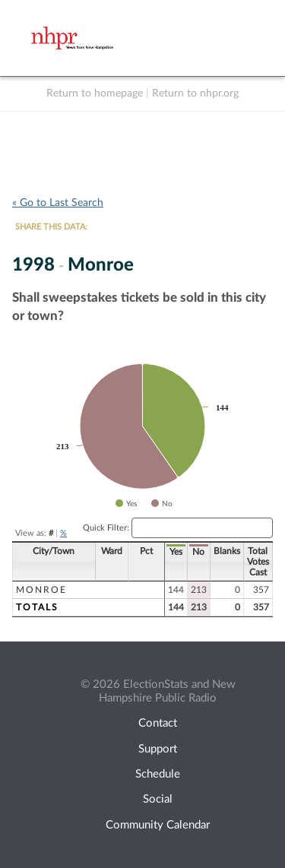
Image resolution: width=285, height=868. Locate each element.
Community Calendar (158, 825)
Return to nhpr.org (195, 93)
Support (158, 749)
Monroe (41, 590)
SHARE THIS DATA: (51, 227)
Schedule (158, 774)
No (198, 552)
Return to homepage (95, 93)
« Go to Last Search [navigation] (58, 203)
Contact (158, 723)
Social (158, 799)
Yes (176, 552)
